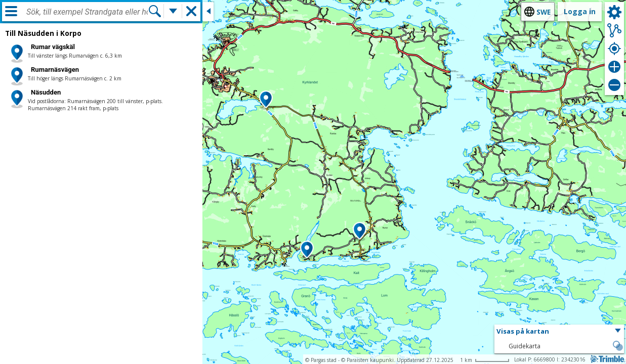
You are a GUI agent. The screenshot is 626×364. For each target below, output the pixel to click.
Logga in (580, 11)
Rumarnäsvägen (55, 70)
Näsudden (46, 92)
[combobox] (87, 12)
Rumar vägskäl (53, 47)
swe (544, 12)
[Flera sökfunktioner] (173, 11)
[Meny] (11, 11)
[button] (266, 100)
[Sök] (155, 11)
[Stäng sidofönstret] (208, 12)
